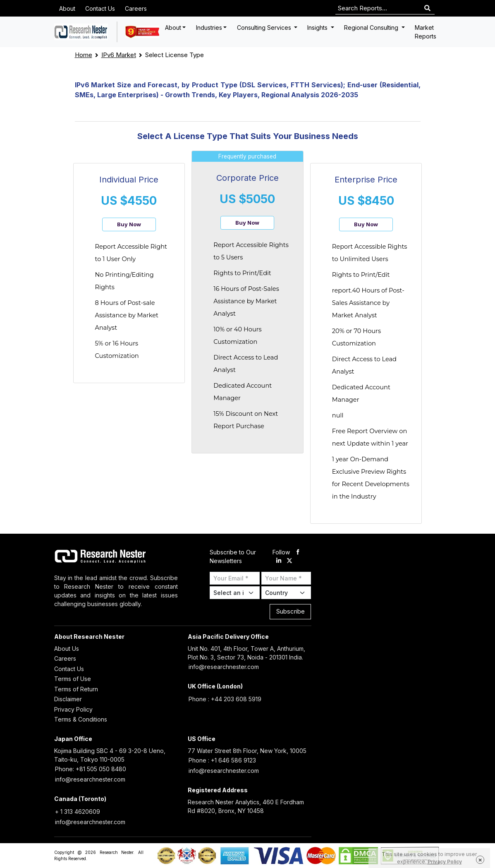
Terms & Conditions (81, 719)
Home (84, 55)
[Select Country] (286, 593)
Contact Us (100, 8)
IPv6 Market (119, 55)
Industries (209, 28)
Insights (318, 28)
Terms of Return (76, 689)
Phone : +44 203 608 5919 (225, 699)
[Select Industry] (235, 593)
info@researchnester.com (224, 667)
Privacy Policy (73, 709)
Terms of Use (73, 679)
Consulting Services (265, 28)
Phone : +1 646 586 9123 (222, 760)
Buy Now (129, 224)
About (67, 8)
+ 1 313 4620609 (78, 812)
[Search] (427, 8)
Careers (136, 8)
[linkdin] (279, 561)
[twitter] (289, 561)
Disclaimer (68, 699)
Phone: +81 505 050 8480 (91, 769)
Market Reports (426, 32)
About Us (67, 649)
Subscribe (291, 611)
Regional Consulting (372, 28)
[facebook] (298, 552)
